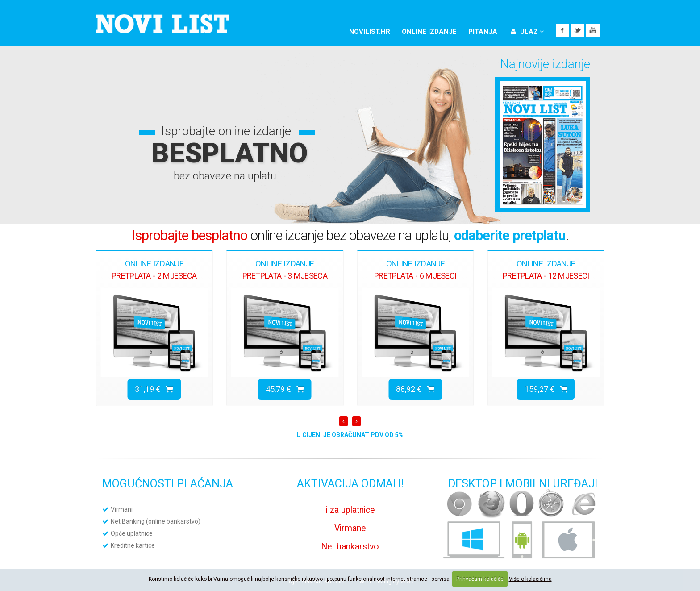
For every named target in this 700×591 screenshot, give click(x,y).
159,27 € (546, 389)
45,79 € (285, 389)
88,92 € (415, 389)
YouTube (593, 30)
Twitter (578, 30)
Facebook (562, 30)
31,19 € (154, 389)
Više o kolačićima (530, 579)
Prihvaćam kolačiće (480, 579)
